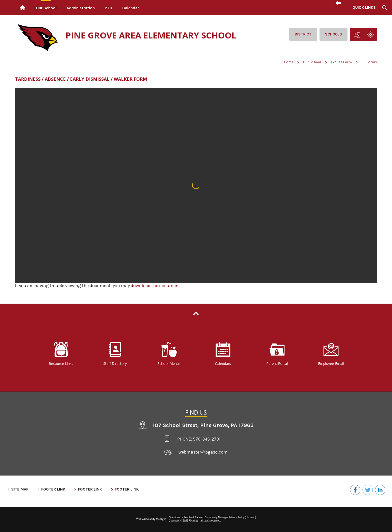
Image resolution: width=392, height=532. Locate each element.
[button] (364, 7)
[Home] (22, 7)
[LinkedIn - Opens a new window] (379, 489)
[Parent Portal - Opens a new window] (277, 354)
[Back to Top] (196, 314)
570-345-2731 (207, 439)
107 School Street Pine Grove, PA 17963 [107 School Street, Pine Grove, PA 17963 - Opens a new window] (203, 425)
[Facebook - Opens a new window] (351, 489)
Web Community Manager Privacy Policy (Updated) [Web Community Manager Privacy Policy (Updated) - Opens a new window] (227, 514)
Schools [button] (333, 34)
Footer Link (53, 489)
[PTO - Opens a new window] (108, 7)
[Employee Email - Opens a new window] (331, 354)
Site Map (20, 489)
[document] (196, 185)
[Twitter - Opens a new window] (365, 489)
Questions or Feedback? (182, 514)
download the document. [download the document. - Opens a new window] (156, 286)
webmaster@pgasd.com (203, 452)
